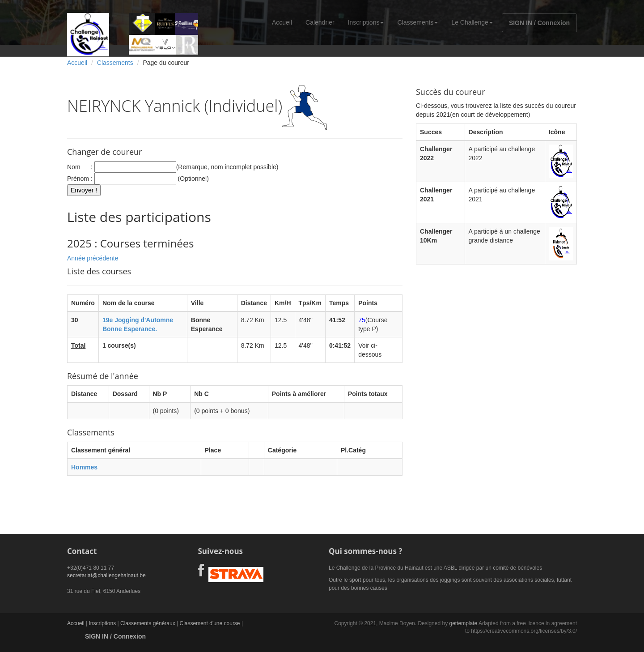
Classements (417, 22)
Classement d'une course (210, 623)
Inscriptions (366, 22)
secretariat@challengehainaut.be (106, 575)
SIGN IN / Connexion (539, 23)
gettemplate (463, 623)
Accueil (282, 22)
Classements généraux (148, 623)
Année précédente (93, 258)
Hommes (84, 467)
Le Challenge (472, 22)
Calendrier (320, 22)
